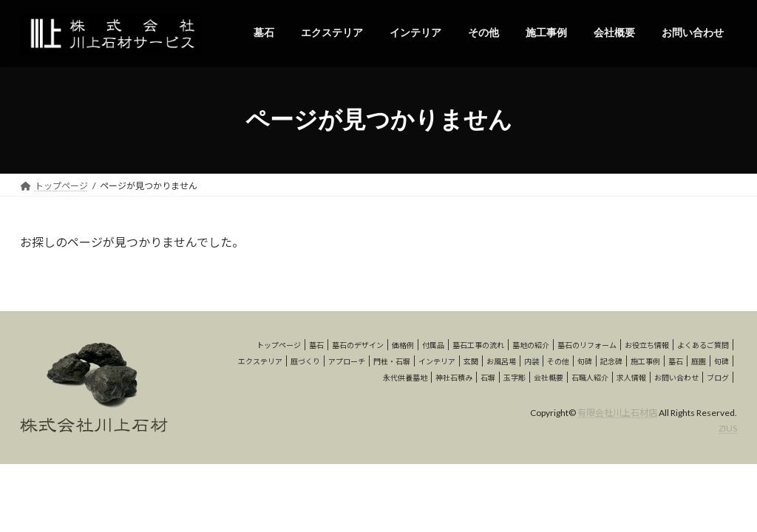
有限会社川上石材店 (617, 413)
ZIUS (728, 428)
